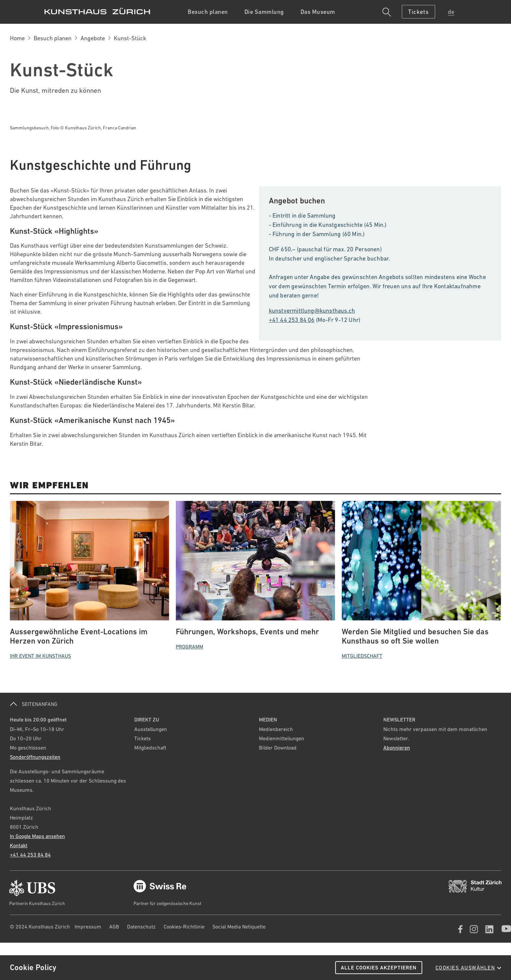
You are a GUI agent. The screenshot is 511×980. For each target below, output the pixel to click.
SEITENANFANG (34, 704)
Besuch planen (53, 38)
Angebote (93, 38)
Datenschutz (141, 927)
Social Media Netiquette (239, 927)
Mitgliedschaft (150, 748)
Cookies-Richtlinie (184, 927)
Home (17, 38)
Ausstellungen (151, 729)
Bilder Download (278, 748)
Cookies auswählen (468, 967)
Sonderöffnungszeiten (35, 757)
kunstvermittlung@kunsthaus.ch (312, 311)
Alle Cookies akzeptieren (379, 968)
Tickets (143, 738)
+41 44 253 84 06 (292, 320)
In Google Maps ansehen (37, 836)
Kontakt (19, 845)
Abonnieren (397, 748)
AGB (114, 927)
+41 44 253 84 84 (30, 855)
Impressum (88, 927)
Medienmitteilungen (282, 738)
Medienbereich (276, 729)
